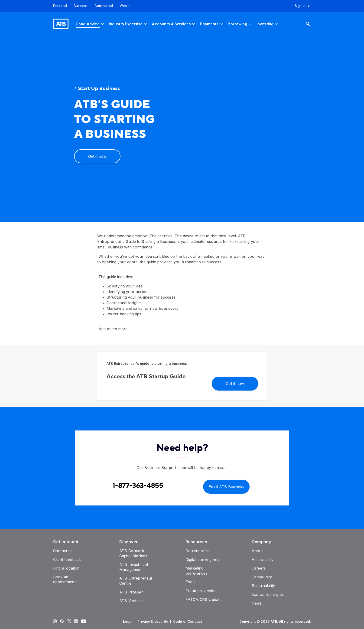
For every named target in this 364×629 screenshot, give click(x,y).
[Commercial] (104, 6)
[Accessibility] (263, 560)
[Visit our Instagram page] (55, 622)
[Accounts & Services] (174, 24)
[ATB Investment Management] (134, 567)
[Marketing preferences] (197, 571)
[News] (257, 603)
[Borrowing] (240, 24)
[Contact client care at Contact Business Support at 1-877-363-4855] (138, 486)
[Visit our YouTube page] (83, 622)
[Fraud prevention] (201, 591)
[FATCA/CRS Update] (203, 600)
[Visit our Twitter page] (69, 622)
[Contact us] (63, 551)
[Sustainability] (263, 586)
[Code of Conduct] (188, 622)
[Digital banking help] (203, 560)
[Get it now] (97, 156)
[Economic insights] (268, 594)
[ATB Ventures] (132, 601)
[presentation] (241, 129)
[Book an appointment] (64, 580)
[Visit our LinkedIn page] (76, 622)
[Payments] (212, 24)
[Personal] (58, 6)
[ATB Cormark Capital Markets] (133, 553)
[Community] (262, 577)
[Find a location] (66, 568)
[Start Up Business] (116, 89)
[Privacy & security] (153, 622)
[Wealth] (125, 6)
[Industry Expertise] (129, 24)
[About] (257, 551)
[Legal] (128, 622)
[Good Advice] (90, 24)
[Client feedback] (67, 560)
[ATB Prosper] (131, 592)
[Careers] (259, 568)
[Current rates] (198, 551)
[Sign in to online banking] (304, 6)
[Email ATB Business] (226, 486)
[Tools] (190, 582)
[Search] (312, 24)
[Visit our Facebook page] (62, 622)
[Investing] (268, 24)
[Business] (81, 6)
